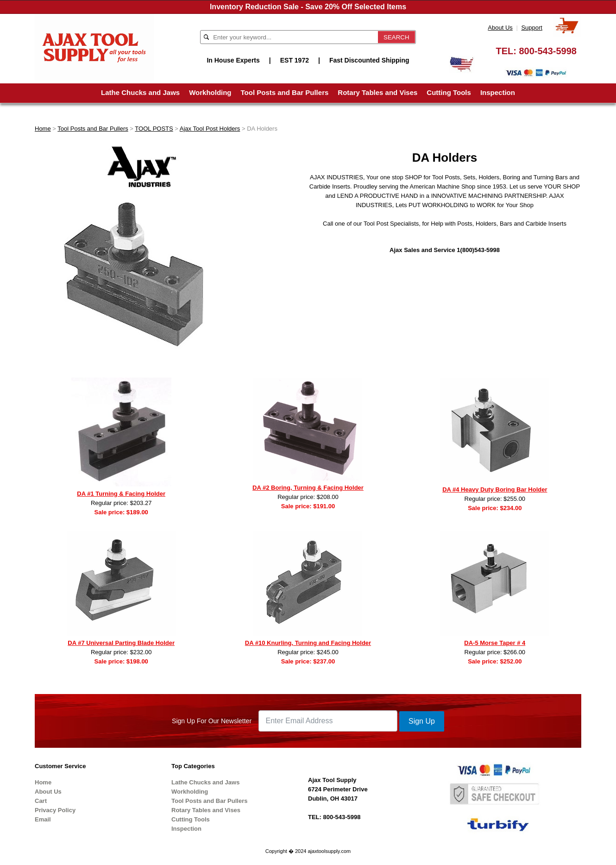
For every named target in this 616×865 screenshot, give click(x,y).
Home (43, 129)
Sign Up (422, 721)
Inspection (498, 92)
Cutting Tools (449, 92)
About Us (500, 28)
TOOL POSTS (154, 129)
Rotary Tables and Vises (377, 92)
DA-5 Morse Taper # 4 (495, 643)
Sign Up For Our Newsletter (212, 721)
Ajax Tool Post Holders (210, 129)
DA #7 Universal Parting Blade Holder (121, 643)
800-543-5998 (548, 51)
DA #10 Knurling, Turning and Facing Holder (308, 643)
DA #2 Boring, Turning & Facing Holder (308, 488)
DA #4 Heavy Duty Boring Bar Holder (495, 489)
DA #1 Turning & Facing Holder (121, 494)
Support (532, 28)
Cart (41, 801)
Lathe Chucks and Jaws (140, 92)
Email (43, 819)
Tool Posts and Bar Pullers (285, 92)
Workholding (210, 92)
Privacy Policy (55, 810)
